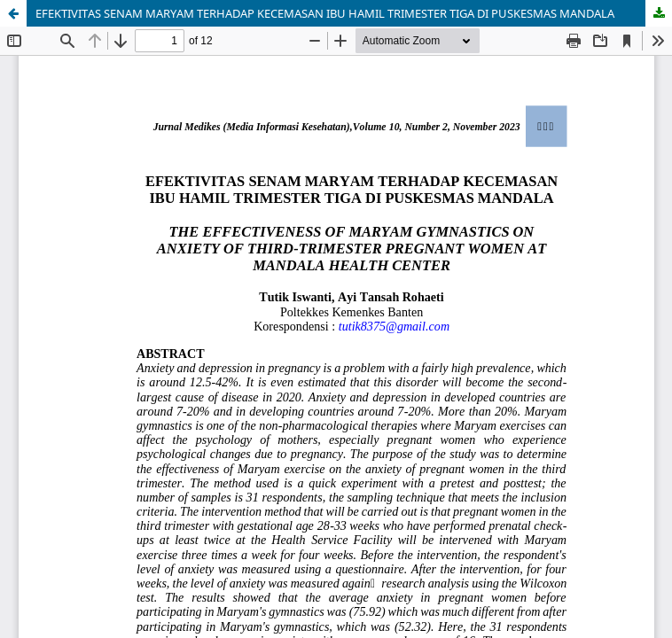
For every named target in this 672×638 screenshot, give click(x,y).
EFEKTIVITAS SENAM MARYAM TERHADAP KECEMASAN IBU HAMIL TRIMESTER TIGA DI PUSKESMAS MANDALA (325, 13)
